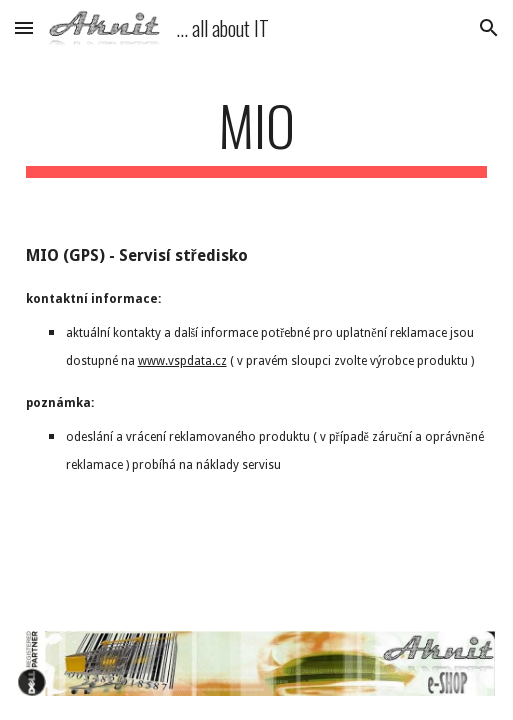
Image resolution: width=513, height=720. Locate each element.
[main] (257, 135)
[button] (24, 27)
